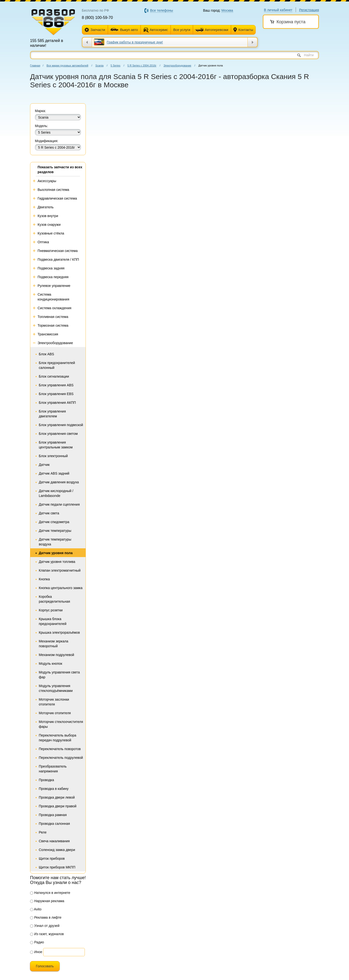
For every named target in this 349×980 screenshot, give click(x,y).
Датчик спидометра (54, 522)
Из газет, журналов (47, 934)
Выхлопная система (53, 190)
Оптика (43, 242)
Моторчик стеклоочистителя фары (61, 724)
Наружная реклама (47, 901)
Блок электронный (53, 456)
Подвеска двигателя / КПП (58, 259)
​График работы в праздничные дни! (135, 42)
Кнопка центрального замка (61, 588)
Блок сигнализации (54, 376)
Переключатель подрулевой (61, 758)
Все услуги (182, 30)
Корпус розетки (51, 610)
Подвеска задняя (51, 268)
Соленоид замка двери (57, 850)
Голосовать (45, 966)
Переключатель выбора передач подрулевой (58, 738)
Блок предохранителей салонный (57, 365)
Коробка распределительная (54, 599)
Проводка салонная (54, 824)
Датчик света (49, 513)
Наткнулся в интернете (50, 893)
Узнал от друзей (45, 926)
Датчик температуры (55, 531)
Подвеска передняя (53, 277)
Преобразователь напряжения (53, 769)
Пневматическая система (58, 251)
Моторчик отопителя (55, 713)
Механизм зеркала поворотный (53, 644)
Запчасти (95, 30)
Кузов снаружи (49, 225)
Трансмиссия (48, 334)
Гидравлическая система (57, 198)
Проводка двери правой (58, 806)
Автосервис (159, 30)
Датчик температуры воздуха (55, 542)
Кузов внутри (48, 216)
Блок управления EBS (56, 394)
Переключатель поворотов (60, 749)
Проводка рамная (53, 815)
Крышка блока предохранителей (53, 621)
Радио (37, 942)
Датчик (44, 465)
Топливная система (53, 317)
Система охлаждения (54, 308)
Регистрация (309, 10)
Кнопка (44, 579)
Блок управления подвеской (61, 425)
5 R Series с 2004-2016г (142, 65)
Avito (36, 909)
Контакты (243, 30)
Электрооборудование (178, 65)
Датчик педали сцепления (59, 504)
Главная (35, 65)
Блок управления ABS (56, 385)
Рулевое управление (54, 286)
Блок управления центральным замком (56, 445)
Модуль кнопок (51, 664)
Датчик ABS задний (54, 473)
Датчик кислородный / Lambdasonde (56, 493)
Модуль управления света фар (59, 675)
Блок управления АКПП (57, 403)
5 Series (115, 65)
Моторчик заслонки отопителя (54, 702)
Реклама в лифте (46, 917)
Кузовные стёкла (51, 233)
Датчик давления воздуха (59, 482)
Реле (43, 832)
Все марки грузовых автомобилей (67, 65)
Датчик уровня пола (56, 553)
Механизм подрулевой (56, 655)
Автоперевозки (212, 30)
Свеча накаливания (54, 841)
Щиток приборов (52, 859)
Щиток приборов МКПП (57, 867)
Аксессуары (47, 181)
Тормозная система (53, 325)
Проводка (46, 780)
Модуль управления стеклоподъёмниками (56, 688)
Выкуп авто (124, 30)
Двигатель (46, 207)
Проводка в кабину (54, 789)
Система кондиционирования (53, 297)
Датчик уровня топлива (57, 562)
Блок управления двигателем (52, 414)
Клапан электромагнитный (60, 570)
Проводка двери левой (57, 797)
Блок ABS (46, 354)
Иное (36, 952)
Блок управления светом (58, 434)
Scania (99, 65)
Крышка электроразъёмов (59, 632)
